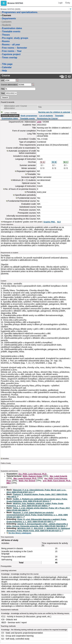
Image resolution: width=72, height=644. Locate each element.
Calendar (7, 67)
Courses (7, 15)
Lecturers (7, 22)
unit (2, 80)
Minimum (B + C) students (24, 180)
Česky (68, 3)
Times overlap (10, 58)
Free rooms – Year (12, 51)
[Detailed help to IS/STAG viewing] (69, 77)
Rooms (6, 41)
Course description (10, 116)
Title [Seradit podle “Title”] (40, 107)
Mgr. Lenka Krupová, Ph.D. (25, 478)
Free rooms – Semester (15, 48)
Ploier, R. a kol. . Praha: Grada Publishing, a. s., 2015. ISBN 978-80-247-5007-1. (36, 520)
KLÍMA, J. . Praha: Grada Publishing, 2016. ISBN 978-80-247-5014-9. (37, 500)
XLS (59, 222)
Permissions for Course (47, 118)
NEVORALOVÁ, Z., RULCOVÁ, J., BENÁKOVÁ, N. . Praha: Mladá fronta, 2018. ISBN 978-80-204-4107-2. (38, 530)
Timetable (59, 116)
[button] (4, 3)
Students (6, 25)
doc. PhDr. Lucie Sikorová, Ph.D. (33, 474)
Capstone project (11, 54)
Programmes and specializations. (20, 12)
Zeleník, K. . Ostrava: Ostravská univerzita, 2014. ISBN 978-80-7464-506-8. (37, 525)
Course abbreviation (9, 85)
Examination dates (12, 28)
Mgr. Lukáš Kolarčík (58, 476)
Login (60, 3)
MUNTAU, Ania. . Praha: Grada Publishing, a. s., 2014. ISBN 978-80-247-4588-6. (35, 505)
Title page (7, 64)
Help (4, 71)
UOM (39, 122)
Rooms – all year (11, 45)
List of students (46, 116)
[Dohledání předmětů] (33, 85)
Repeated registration (26, 171)
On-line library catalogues (20, 533)
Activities (6, 459)
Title (3, 89)
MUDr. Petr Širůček (27, 481)
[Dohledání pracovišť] (17, 80)
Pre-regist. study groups (15, 38)
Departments (9, 18)
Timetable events (11, 32)
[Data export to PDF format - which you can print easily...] (62, 77)
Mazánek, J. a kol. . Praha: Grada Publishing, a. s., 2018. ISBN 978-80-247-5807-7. (37, 515)
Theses (6, 35)
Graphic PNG (49, 222)
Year (3, 93)
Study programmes (29, 116)
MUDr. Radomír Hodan (32, 476)
